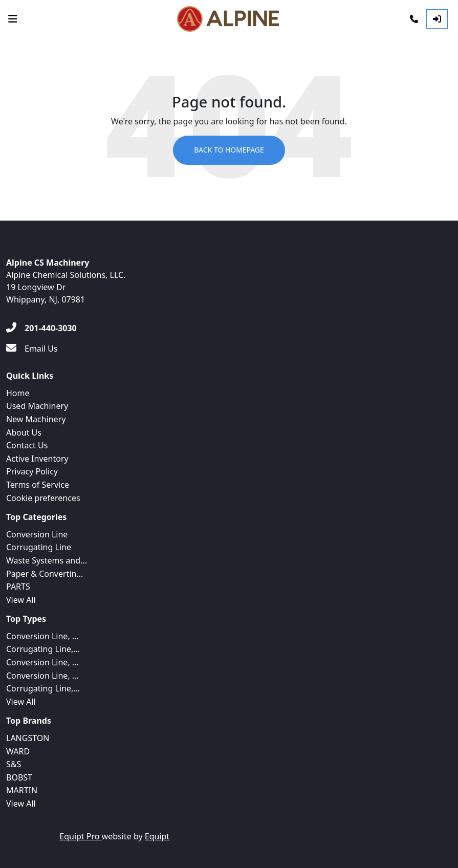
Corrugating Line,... (43, 649)
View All (21, 600)
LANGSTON (28, 738)
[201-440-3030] (41, 328)
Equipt (157, 836)
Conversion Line (37, 534)
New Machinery (36, 419)
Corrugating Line (39, 547)
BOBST (19, 777)
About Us (24, 432)
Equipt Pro (80, 836)
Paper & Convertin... (45, 574)
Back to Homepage (229, 150)
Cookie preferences (43, 498)
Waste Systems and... (47, 560)
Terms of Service (38, 485)
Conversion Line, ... (42, 636)
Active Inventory (37, 459)
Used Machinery (37, 406)
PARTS (18, 587)
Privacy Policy (32, 471)
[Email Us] (32, 349)
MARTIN (22, 790)
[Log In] (437, 19)
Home (18, 393)
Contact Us (27, 445)
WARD (18, 751)
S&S (14, 764)
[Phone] (414, 19)
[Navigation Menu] (13, 19)
